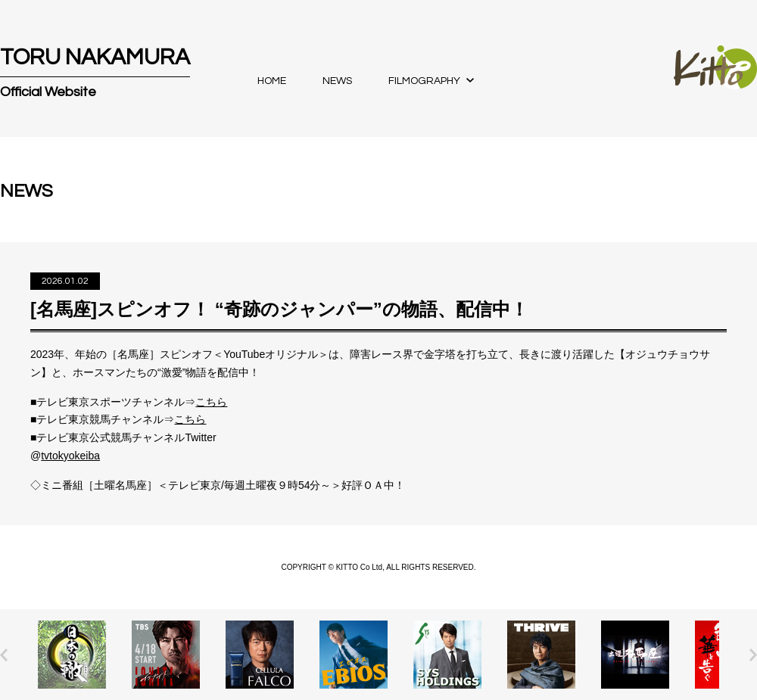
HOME (272, 81)
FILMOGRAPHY (424, 81)
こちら (211, 402)
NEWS (337, 81)
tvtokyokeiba (70, 456)
